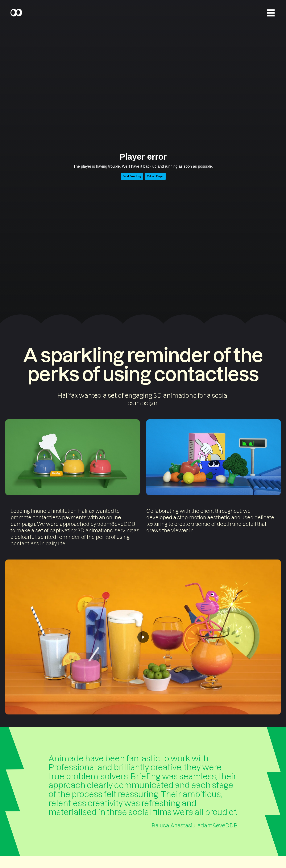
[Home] (16, 13)
